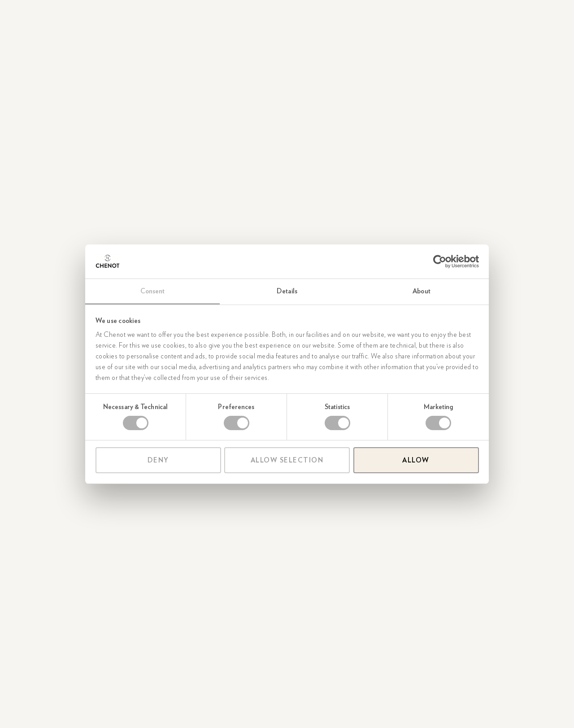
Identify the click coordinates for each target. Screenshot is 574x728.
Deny (158, 460)
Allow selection (287, 460)
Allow (416, 460)
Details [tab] (287, 291)
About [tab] (422, 291)
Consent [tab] (153, 291)
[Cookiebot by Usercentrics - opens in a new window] (440, 262)
